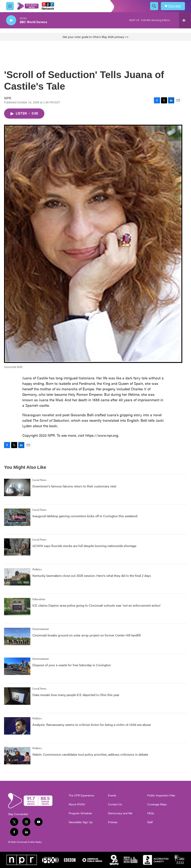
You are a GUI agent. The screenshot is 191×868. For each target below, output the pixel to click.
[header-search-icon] (154, 6)
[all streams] (185, 20)
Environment (41, 629)
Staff (150, 822)
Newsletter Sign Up (81, 822)
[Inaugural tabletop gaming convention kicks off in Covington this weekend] (17, 517)
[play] (11, 20)
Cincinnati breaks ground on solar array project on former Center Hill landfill (87, 635)
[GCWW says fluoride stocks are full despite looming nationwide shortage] (17, 547)
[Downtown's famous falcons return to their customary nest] (17, 487)
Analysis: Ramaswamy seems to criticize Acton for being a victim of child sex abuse (92, 725)
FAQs (151, 813)
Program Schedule (80, 813)
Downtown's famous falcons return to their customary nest (74, 486)
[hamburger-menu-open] (10, 6)
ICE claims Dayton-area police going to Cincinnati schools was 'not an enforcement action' (97, 605)
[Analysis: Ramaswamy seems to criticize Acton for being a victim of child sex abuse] (17, 726)
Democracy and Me (120, 813)
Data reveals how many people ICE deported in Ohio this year (76, 695)
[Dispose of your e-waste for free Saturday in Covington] (17, 666)
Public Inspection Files (161, 795)
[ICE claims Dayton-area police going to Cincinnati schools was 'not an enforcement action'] (17, 607)
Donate (175, 6)
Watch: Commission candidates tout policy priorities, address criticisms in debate (90, 754)
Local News (39, 480)
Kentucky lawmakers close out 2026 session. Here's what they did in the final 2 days (92, 576)
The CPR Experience (81, 795)
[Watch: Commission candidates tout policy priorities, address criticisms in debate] (17, 756)
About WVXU (77, 804)
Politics (37, 570)
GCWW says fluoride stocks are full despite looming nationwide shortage (84, 546)
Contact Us (115, 804)
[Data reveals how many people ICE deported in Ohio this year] (17, 696)
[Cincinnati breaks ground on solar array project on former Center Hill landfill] (17, 636)
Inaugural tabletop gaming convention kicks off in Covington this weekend (85, 516)
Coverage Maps (157, 804)
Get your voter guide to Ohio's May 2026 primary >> (96, 37)
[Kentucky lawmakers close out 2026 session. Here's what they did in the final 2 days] (17, 577)
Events (112, 795)
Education (39, 599)
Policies (113, 822)
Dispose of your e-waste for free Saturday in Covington (72, 665)
